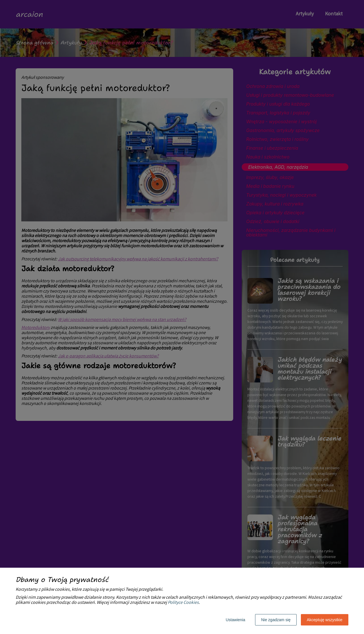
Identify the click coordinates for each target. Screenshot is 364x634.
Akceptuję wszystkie (325, 620)
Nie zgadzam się (276, 620)
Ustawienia (235, 620)
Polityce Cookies (183, 603)
